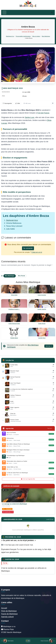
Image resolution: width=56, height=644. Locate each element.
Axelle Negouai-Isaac (14, 324)
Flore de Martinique (9, 611)
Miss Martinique (46, 36)
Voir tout (49, 346)
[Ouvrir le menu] (4, 12)
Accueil (4, 608)
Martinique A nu (10, 36)
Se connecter (28, 248)
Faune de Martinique (9, 614)
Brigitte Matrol (14, 338)
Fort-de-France (43, 113)
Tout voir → (50, 428)
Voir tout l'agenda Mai (28, 479)
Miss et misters (36, 36)
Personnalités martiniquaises (23, 36)
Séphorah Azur (12, 220)
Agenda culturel (7, 617)
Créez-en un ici (37, 252)
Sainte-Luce (29, 117)
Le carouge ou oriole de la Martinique (15, 504)
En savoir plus (8, 512)
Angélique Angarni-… (14, 309)
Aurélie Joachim (42, 309)
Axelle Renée (42, 324)
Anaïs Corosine (42, 295)
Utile (18, 103)
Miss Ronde (22, 276)
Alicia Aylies (14, 295)
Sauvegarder (7, 103)
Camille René (42, 338)
